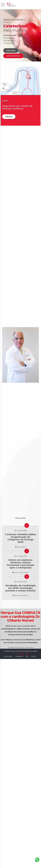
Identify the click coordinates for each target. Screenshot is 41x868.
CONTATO (33, 656)
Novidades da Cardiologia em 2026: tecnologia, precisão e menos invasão (21, 588)
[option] (20, 35)
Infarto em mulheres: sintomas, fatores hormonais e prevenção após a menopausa (21, 564)
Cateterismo (18, 596)
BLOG (27, 656)
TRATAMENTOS (19, 656)
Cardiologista (21, 547)
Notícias (17, 573)
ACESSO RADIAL (8, 656)
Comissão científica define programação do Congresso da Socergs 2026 (21, 538)
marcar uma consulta (20, 626)
